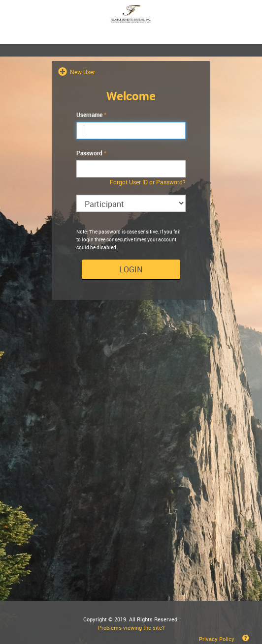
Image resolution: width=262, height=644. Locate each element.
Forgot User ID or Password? (148, 182)
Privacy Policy (217, 639)
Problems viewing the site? (131, 628)
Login (131, 269)
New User (82, 72)
